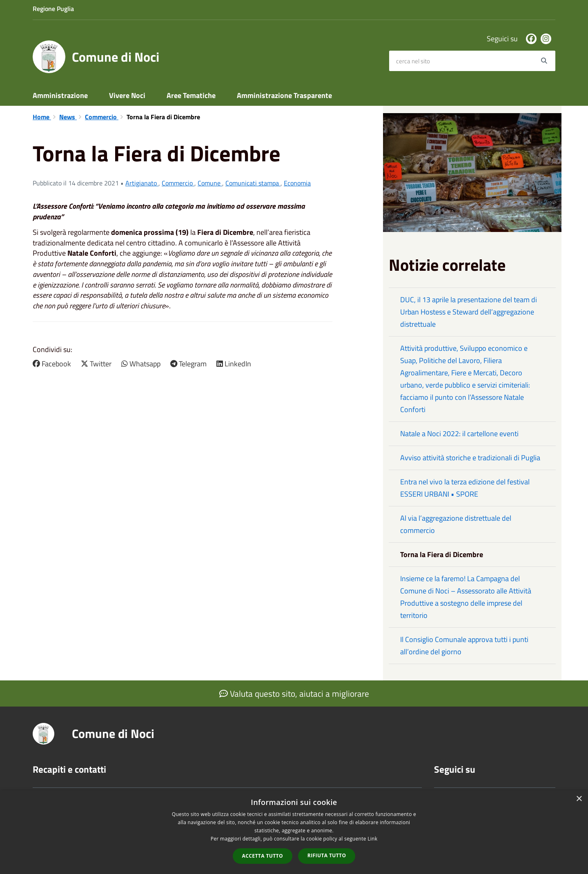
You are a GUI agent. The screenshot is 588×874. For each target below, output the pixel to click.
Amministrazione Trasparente (284, 95)
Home (42, 117)
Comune (210, 183)
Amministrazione (60, 95)
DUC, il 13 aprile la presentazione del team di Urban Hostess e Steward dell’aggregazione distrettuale (469, 312)
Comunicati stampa (253, 183)
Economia (297, 183)
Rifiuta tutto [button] (327, 855)
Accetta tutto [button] (263, 856)
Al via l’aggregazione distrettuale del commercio (456, 524)
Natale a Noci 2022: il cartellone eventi (459, 434)
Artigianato (142, 183)
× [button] (579, 799)
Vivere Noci (127, 95)
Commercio (102, 117)
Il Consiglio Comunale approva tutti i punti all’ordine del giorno (464, 645)
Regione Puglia (53, 9)
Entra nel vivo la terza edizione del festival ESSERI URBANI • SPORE (465, 488)
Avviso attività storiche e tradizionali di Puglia (470, 458)
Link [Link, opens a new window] (372, 839)
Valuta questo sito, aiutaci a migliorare (294, 693)
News (68, 117)
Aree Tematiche (191, 95)
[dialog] (294, 832)
